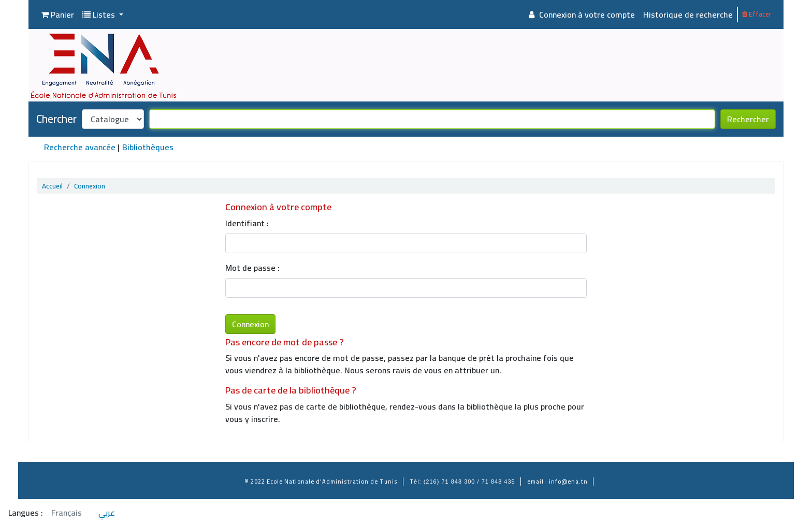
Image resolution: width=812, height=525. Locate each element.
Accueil (52, 186)
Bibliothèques (148, 147)
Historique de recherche (688, 14)
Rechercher (748, 119)
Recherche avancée (80, 147)
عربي (107, 513)
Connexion (90, 186)
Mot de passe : (252, 268)
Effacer (757, 14)
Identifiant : (247, 223)
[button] (57, 14)
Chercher (56, 119)
